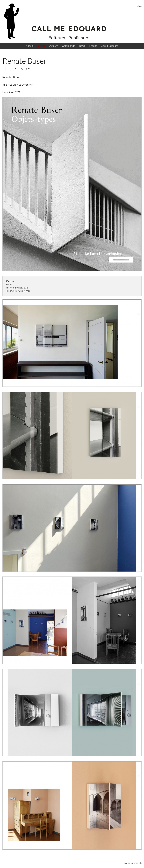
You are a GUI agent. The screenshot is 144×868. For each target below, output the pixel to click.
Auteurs (54, 46)
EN (140, 6)
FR (137, 6)
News (82, 46)
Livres (42, 46)
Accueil (30, 46)
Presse (93, 46)
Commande (69, 46)
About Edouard (110, 46)
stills (140, 863)
